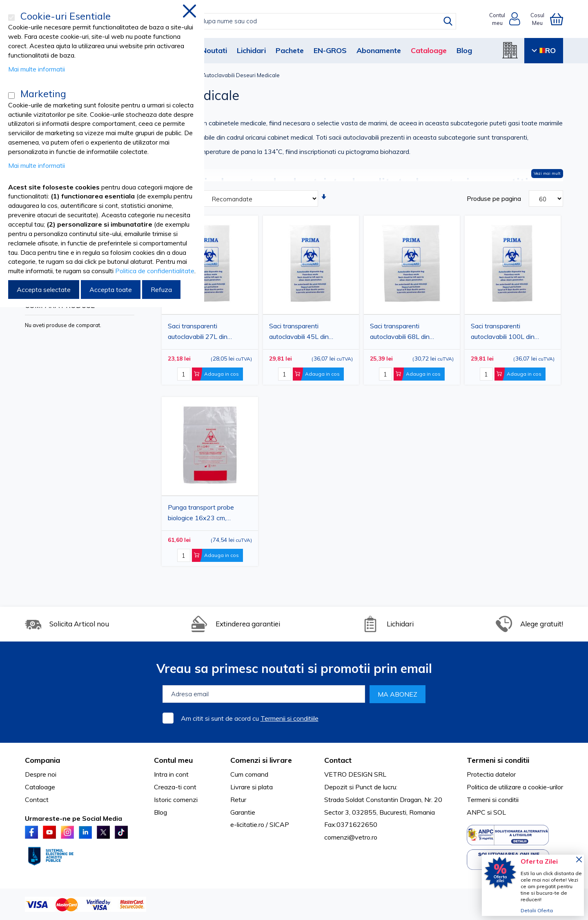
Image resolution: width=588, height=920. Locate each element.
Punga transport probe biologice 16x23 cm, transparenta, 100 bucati (204, 514)
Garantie (243, 812)
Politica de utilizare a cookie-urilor (515, 787)
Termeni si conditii (493, 800)
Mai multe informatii (37, 69)
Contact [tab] (338, 760)
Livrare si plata (252, 787)
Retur (238, 800)
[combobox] (302, 21)
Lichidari (251, 50)
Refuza (161, 290)
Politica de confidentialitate (155, 271)
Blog (464, 50)
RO (544, 50)
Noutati (214, 50)
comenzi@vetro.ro (351, 837)
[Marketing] (11, 96)
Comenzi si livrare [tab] (261, 760)
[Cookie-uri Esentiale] (11, 18)
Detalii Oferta (537, 910)
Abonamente (379, 50)
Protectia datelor (491, 774)
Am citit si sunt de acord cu (250, 718)
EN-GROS (330, 50)
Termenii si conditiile (290, 718)
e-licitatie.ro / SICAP (260, 824)
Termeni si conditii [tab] (498, 760)
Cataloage (429, 50)
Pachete (290, 50)
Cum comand (249, 774)
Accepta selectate (44, 290)
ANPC (476, 812)
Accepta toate (111, 290)
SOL (500, 812)
